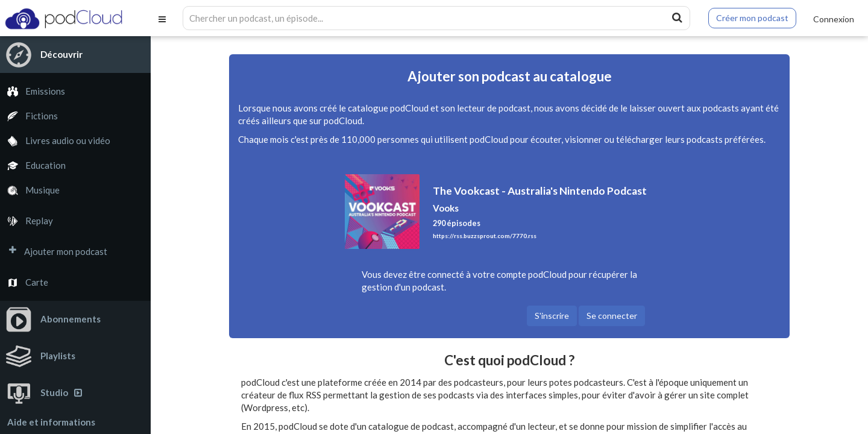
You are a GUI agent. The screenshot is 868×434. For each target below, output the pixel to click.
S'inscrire (552, 316)
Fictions (29, 116)
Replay (27, 221)
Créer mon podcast (752, 18)
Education (33, 165)
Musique (30, 190)
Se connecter (612, 316)
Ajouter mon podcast (54, 252)
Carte (24, 282)
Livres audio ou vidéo (55, 141)
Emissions (33, 91)
